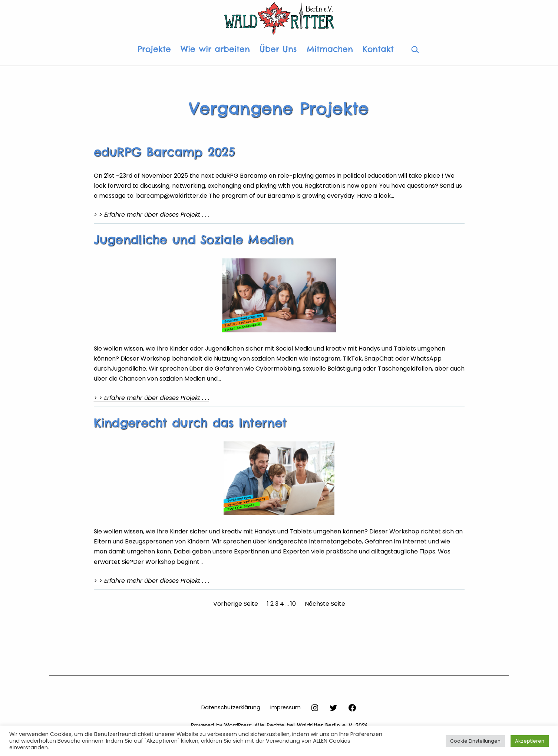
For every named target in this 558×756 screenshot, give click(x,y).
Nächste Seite (325, 604)
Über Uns (278, 49)
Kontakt (378, 49)
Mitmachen (330, 49)
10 (293, 604)
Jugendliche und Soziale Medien (194, 240)
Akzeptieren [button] (530, 741)
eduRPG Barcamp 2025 (164, 152)
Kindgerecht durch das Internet (190, 423)
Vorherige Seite (236, 604)
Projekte (154, 49)
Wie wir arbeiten (215, 49)
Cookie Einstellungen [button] (475, 741)
